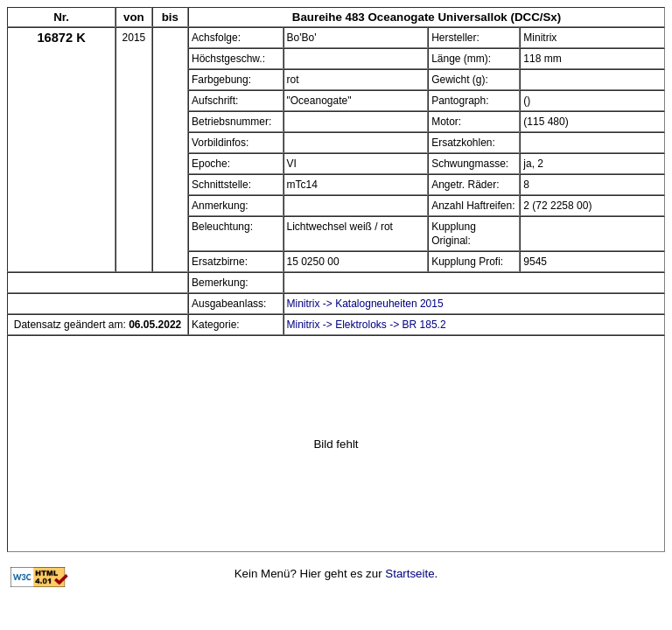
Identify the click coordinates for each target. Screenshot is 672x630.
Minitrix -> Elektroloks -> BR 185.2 (367, 325)
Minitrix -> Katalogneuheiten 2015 (365, 304)
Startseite (409, 574)
